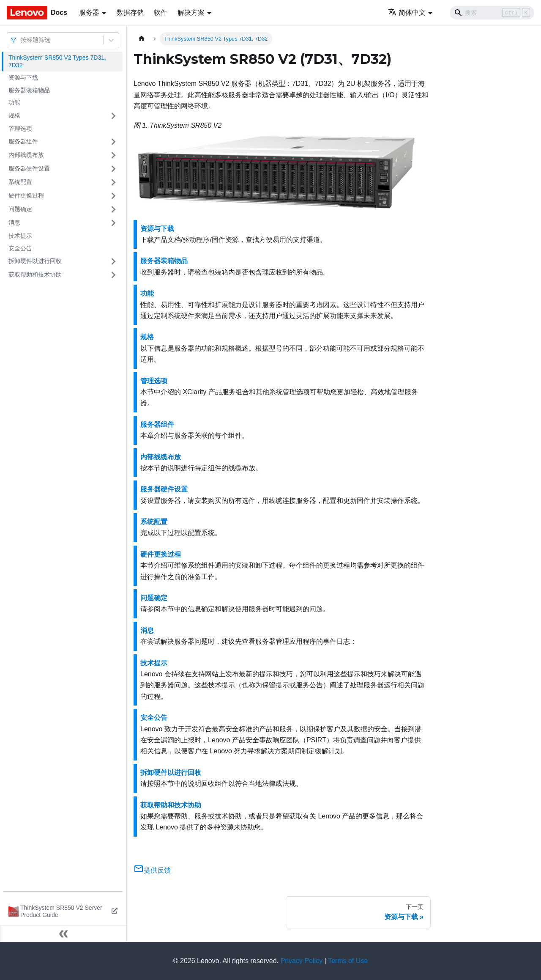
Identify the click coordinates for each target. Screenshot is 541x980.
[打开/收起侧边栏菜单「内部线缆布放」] (113, 155)
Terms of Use (348, 961)
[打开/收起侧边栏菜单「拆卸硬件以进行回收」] (113, 261)
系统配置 (20, 182)
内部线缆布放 (26, 155)
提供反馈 (152, 870)
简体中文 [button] (407, 12)
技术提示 (20, 236)
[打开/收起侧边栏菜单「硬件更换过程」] (113, 196)
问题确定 (20, 209)
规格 (14, 115)
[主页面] (142, 39)
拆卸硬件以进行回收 (35, 261)
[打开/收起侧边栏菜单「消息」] (113, 223)
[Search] (492, 13)
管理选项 (20, 129)
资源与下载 (23, 77)
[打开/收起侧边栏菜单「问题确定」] (113, 209)
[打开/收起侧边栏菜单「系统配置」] (113, 182)
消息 (14, 222)
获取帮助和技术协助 (35, 275)
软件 (161, 12)
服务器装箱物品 (29, 90)
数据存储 (130, 12)
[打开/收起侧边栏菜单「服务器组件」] (113, 142)
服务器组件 (23, 141)
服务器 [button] (89, 12)
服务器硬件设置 (29, 168)
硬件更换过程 (26, 195)
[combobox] (22, 40)
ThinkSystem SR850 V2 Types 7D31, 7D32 (57, 61)
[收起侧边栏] (63, 933)
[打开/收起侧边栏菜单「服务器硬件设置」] (113, 169)
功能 (14, 102)
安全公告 (20, 248)
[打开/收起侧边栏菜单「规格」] (113, 116)
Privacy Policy (302, 961)
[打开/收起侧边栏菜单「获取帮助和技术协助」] (113, 275)
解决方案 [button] (191, 12)
